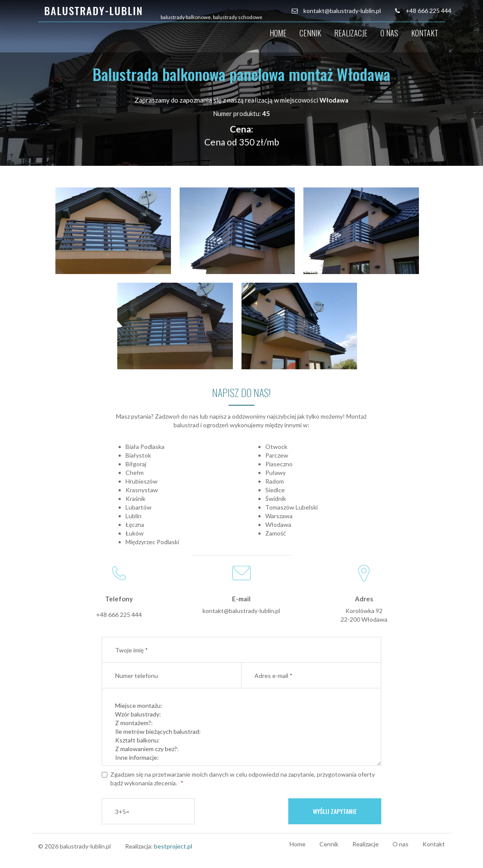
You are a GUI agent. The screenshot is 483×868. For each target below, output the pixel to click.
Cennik (310, 33)
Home (278, 33)
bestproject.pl (173, 846)
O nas (389, 33)
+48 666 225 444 (428, 11)
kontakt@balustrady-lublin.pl (342, 11)
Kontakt (425, 33)
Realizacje (351, 33)
